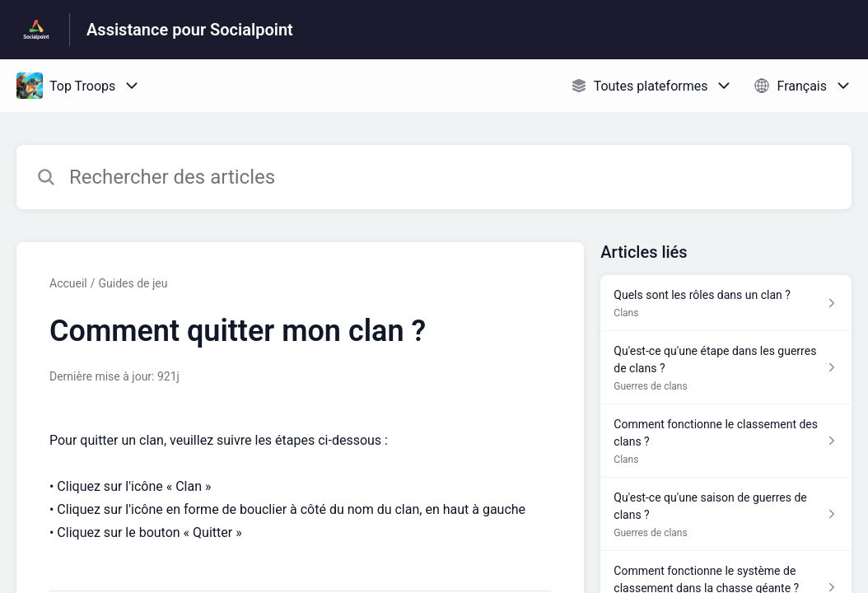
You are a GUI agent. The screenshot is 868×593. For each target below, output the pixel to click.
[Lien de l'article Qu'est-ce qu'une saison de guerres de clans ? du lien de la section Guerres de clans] (726, 514)
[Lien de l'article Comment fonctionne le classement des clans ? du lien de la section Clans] (726, 441)
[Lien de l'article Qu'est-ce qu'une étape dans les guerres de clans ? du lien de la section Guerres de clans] (726, 368)
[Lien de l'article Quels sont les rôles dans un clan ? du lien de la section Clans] (726, 303)
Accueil (68, 283)
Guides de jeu (133, 283)
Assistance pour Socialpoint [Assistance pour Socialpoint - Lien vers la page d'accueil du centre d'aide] (190, 30)
